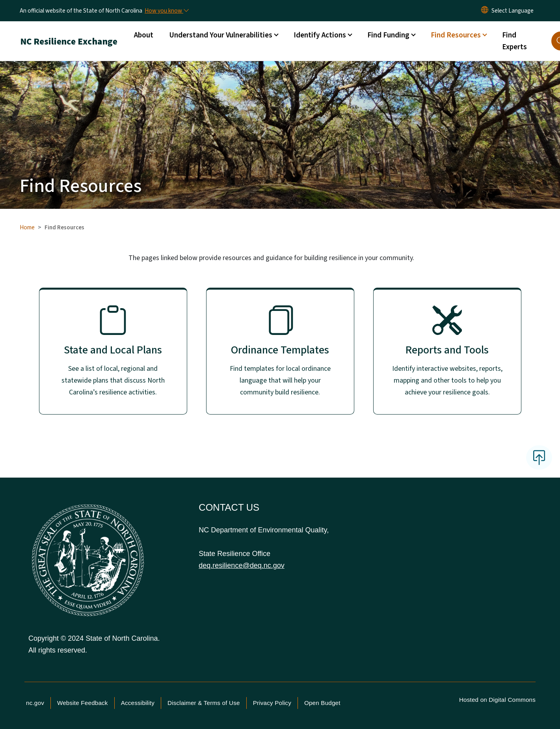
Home (27, 227)
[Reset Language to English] (485, 11)
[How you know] (166, 11)
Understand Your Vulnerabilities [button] (221, 35)
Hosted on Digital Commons (497, 700)
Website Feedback (83, 703)
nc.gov (35, 703)
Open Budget (322, 703)
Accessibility (138, 703)
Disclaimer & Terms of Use (204, 703)
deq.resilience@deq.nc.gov (241, 565)
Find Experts (514, 41)
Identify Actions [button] (320, 35)
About (144, 35)
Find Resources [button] (456, 35)
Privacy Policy (272, 703)
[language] (513, 11)
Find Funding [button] (388, 35)
